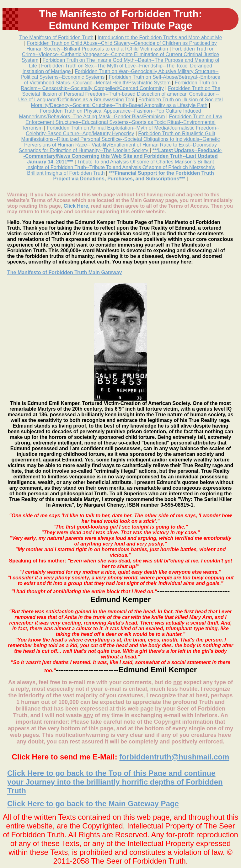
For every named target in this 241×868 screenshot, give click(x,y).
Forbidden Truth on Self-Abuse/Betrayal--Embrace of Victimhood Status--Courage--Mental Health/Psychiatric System (122, 80)
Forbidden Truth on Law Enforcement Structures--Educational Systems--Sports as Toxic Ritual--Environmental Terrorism (122, 122)
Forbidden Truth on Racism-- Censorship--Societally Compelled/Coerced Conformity (119, 85)
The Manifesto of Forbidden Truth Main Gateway (64, 272)
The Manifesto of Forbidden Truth (56, 37)
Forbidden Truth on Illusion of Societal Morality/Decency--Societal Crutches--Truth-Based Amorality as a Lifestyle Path (127, 102)
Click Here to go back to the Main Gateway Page (93, 804)
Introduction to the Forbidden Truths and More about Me (160, 37)
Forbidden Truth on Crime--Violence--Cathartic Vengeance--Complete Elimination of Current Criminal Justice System (120, 54)
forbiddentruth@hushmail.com (174, 757)
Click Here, (77, 206)
